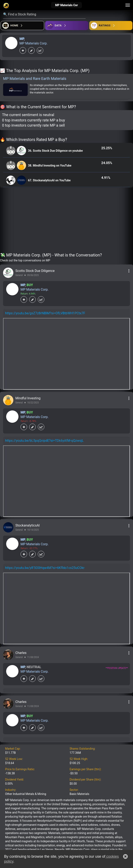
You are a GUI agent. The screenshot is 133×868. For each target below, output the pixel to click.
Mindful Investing (28, 398)
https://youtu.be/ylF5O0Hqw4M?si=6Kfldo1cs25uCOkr (45, 568)
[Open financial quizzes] (22, 26)
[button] (125, 856)
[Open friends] (111, 26)
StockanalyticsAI (28, 525)
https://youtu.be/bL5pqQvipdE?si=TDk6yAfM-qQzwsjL (44, 441)
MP (22, 39)
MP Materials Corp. (34, 43)
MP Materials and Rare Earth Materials (35, 79)
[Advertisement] (66, 221)
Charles (21, 653)
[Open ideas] (67, 26)
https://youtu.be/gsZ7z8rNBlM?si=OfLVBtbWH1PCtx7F (45, 313)
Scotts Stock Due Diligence (35, 271)
